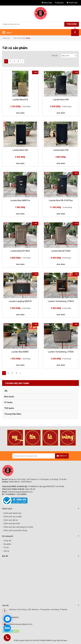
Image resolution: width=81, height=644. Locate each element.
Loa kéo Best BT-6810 (20, 251)
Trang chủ (7, 541)
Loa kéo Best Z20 (20, 150)
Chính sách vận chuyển (13, 517)
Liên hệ (6, 551)
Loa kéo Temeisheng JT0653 (61, 301)
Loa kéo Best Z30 (61, 150)
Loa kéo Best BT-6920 (61, 251)
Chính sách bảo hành (12, 524)
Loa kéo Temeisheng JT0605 (61, 352)
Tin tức (6, 548)
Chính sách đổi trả (11, 520)
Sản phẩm (7, 544)
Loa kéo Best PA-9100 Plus (61, 200)
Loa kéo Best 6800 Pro (20, 200)
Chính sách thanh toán (12, 513)
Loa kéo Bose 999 (61, 100)
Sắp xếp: (55, 56)
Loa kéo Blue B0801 (20, 352)
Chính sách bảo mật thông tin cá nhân (18, 527)
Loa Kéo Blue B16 (20, 100)
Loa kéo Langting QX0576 (20, 301)
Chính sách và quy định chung (15, 530)
